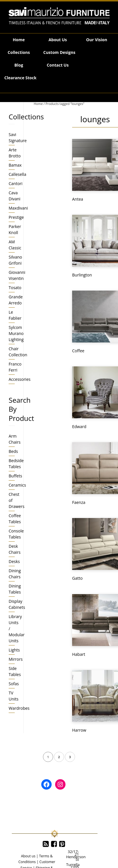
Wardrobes (19, 708)
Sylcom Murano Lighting (16, 333)
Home (19, 40)
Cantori (16, 183)
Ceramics (17, 485)
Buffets (15, 476)
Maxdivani (18, 208)
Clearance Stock (20, 78)
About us (28, 856)
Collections (19, 52)
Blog (19, 65)
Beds (13, 451)
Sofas (14, 684)
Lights (14, 650)
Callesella (17, 174)
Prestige (16, 217)
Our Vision (97, 40)
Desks (14, 561)
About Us (58, 40)
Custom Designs (59, 52)
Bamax (15, 165)
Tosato (15, 288)
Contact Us (58, 65)
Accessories (20, 379)
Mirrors (16, 659)
